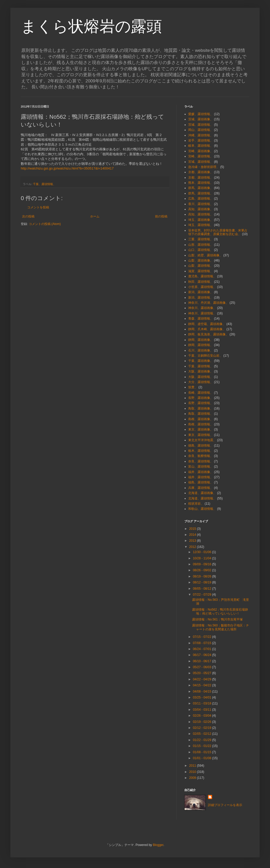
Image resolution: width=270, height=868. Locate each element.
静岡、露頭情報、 (201, 345)
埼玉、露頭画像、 (201, 220)
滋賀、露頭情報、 (201, 271)
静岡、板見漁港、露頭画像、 (208, 334)
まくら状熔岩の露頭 (91, 26)
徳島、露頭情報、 (201, 446)
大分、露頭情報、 (201, 382)
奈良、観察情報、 (201, 456)
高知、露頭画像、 (201, 209)
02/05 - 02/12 (203, 734)
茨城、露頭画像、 (201, 119)
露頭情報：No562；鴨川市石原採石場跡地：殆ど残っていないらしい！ (220, 611)
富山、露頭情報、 (201, 467)
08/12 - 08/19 (203, 582)
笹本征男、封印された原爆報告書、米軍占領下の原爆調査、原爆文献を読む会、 (218, 232)
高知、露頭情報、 (201, 214)
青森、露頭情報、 (201, 319)
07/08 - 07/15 (203, 643)
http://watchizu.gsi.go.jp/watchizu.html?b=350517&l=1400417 (67, 168)
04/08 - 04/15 (203, 691)
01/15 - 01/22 (203, 746)
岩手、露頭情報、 (201, 140)
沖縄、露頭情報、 (201, 135)
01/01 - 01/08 (203, 758)
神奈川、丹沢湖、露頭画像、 (208, 303)
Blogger (158, 845)
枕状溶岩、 (196, 504)
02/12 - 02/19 (203, 728)
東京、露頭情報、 (201, 435)
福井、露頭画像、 (201, 472)
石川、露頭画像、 (201, 350)
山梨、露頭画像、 (201, 260)
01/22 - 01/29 (203, 740)
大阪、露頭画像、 (201, 371)
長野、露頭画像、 (201, 398)
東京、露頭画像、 (201, 429)
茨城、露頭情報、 (201, 125)
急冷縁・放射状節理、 (204, 167)
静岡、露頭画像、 (201, 340)
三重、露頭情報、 (201, 239)
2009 (193, 778)
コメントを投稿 (38, 207)
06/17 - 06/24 (203, 655)
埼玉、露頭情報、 (201, 225)
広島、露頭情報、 (201, 199)
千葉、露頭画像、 (201, 361)
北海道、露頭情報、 (202, 498)
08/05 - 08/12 (203, 589)
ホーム (95, 216)
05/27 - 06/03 (203, 667)
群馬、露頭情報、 (201, 193)
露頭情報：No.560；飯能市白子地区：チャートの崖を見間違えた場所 (221, 627)
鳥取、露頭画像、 (201, 408)
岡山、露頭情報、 (201, 130)
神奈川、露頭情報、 (202, 313)
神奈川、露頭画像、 (202, 308)
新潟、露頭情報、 (201, 298)
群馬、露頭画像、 (201, 188)
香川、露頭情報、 (201, 204)
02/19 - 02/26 (203, 722)
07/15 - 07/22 (203, 637)
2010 (193, 772)
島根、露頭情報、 (201, 424)
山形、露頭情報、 (201, 245)
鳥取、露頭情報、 (201, 414)
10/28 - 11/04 (203, 558)
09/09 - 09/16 (203, 564)
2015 (193, 529)
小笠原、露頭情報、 (202, 287)
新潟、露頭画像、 (201, 292)
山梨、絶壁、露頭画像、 (205, 255)
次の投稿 (28, 216)
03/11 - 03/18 (203, 703)
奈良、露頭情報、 (201, 461)
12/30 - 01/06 (203, 552)
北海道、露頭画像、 (202, 493)
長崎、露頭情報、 (201, 393)
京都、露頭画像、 (201, 172)
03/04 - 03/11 (203, 710)
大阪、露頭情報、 (201, 377)
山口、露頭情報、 (201, 250)
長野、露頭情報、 (201, 403)
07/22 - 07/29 (203, 595)
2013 (193, 541)
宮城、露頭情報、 (201, 162)
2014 (193, 535)
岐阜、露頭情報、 (201, 146)
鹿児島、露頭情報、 (202, 276)
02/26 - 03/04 (203, 716)
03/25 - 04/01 (203, 697)
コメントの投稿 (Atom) (45, 224)
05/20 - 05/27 (203, 673)
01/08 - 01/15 (203, 752)
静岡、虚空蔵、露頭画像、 (207, 324)
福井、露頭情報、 (201, 477)
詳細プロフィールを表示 (225, 805)
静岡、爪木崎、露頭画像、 (207, 329)
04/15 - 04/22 (203, 685)
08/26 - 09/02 (203, 570)
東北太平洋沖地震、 (202, 440)
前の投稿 (161, 216)
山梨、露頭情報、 (201, 266)
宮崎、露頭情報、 (201, 156)
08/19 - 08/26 (203, 576)
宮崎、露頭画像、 (201, 151)
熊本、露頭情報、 (201, 183)
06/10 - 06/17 (203, 661)
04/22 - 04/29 (203, 679)
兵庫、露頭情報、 (201, 488)
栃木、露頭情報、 (201, 451)
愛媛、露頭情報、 (201, 114)
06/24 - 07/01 (203, 649)
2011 (193, 766)
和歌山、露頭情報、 (202, 509)
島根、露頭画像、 (201, 419)
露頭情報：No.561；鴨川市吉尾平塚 (217, 619)
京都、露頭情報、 (201, 178)
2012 (193, 547)
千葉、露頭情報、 (44, 184)
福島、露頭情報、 (201, 482)
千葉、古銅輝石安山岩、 (205, 356)
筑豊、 (193, 387)
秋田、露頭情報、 (201, 282)
